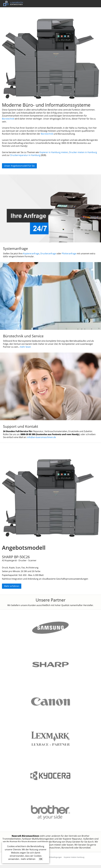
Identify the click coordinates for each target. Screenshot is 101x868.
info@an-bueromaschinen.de (41, 437)
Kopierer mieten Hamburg (74, 857)
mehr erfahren (28, 859)
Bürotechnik (8, 119)
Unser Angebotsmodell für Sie (19, 166)
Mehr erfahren (12, 586)
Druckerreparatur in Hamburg (25, 155)
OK (41, 859)
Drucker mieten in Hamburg (83, 152)
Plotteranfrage (69, 254)
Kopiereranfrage (31, 254)
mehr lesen (25, 347)
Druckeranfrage (48, 254)
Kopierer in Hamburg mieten (54, 152)
